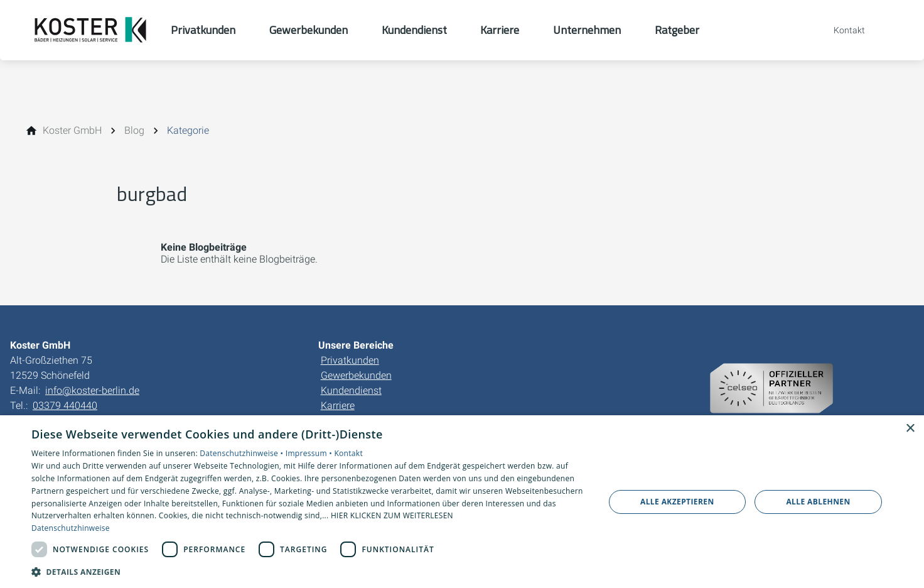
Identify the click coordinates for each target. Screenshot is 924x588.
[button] (309, 571)
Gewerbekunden (356, 375)
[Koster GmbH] (72, 131)
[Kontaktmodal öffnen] (841, 30)
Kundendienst (351, 390)
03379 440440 (65, 406)
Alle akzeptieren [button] (677, 502)
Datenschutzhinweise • (242, 453)
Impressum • (310, 453)
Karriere (338, 406)
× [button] (910, 429)
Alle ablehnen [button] (818, 502)
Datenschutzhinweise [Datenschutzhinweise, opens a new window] (71, 528)
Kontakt (348, 453)
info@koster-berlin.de (92, 390)
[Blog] (134, 131)
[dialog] (462, 502)
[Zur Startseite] (90, 30)
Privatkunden (350, 360)
